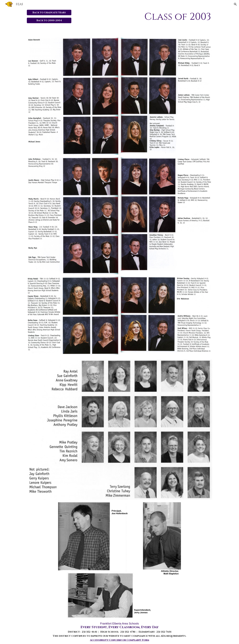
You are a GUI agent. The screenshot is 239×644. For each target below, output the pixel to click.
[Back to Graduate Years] (49, 12)
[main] (151, 17)
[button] (235, 4)
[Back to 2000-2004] (49, 20)
